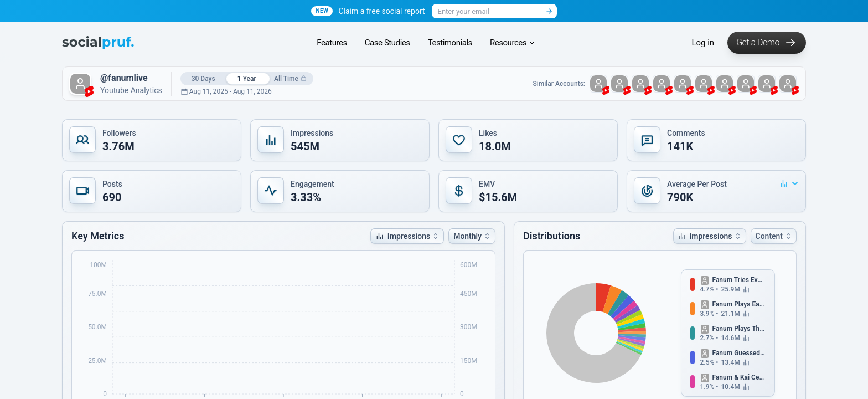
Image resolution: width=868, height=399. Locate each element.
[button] (152, 140)
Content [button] (774, 236)
